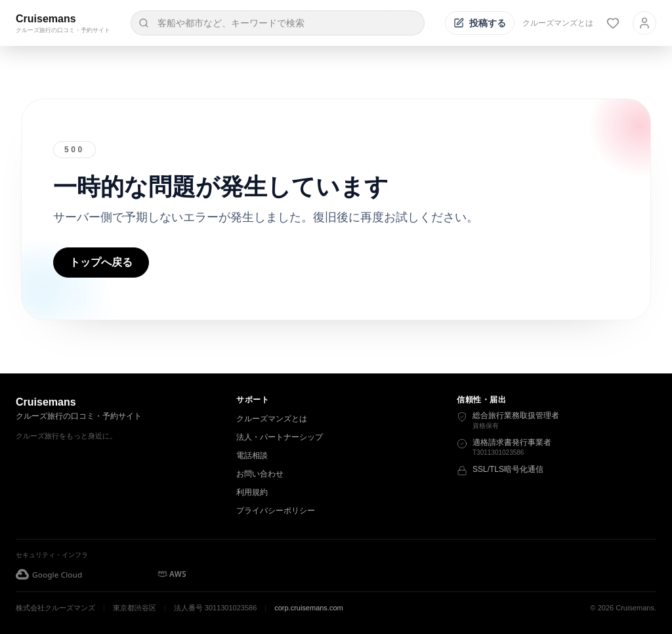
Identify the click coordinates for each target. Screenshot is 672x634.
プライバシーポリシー (276, 511)
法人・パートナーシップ (280, 437)
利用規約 (252, 492)
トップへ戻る (101, 262)
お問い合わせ (260, 474)
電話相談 (252, 455)
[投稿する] (480, 23)
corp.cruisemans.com (309, 608)
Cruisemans (46, 19)
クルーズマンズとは (558, 23)
